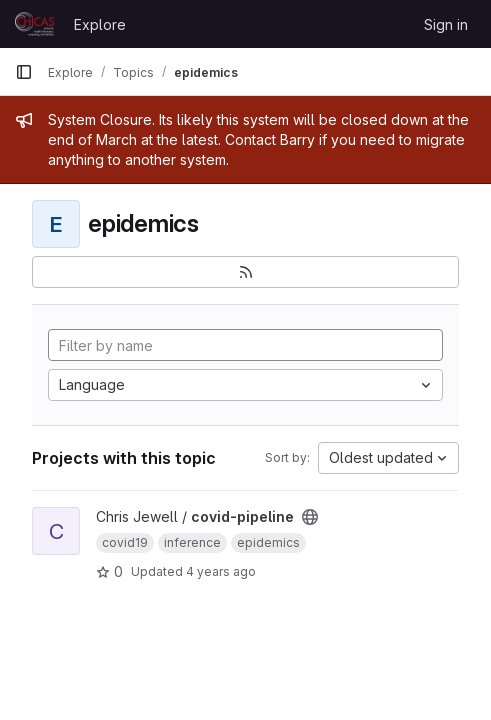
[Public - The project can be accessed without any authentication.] (310, 517)
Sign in (446, 24)
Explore (100, 24)
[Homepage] (34, 24)
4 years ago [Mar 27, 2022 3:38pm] (221, 571)
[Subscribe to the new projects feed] (245, 272)
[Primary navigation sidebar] (24, 72)
